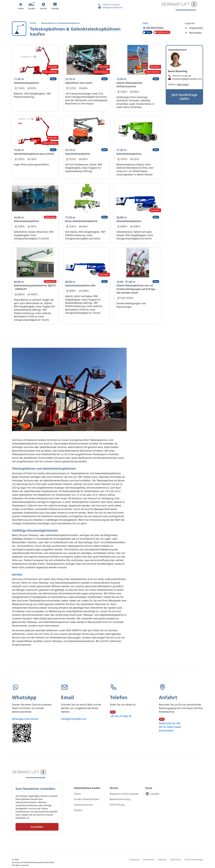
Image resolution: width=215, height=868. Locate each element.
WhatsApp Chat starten (25, 719)
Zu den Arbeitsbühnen (87, 799)
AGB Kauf (162, 860)
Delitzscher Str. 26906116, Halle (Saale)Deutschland (170, 727)
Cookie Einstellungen (194, 860)
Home (77, 794)
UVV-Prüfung (117, 805)
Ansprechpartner (84, 805)
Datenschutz (149, 860)
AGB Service (175, 860)
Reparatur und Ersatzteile (124, 794)
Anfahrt (78, 810)
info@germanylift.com (74, 719)
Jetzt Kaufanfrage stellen (184, 97)
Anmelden (37, 827)
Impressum (135, 860)
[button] (32, 6)
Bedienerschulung (120, 799)
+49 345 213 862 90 (121, 716)
